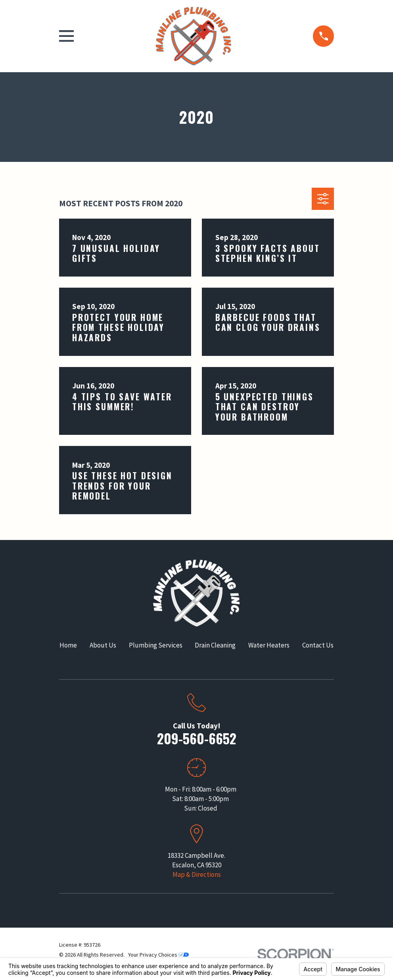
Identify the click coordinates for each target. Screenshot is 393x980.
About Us (103, 645)
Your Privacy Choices (158, 955)
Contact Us (318, 645)
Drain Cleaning (215, 645)
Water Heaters (269, 645)
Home (68, 645)
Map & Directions (197, 874)
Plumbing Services (156, 645)
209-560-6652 (197, 738)
